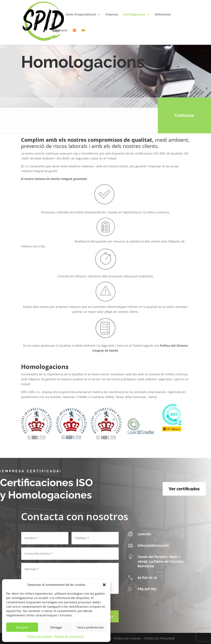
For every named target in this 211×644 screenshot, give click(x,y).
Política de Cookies (127, 638)
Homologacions (134, 15)
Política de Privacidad (159, 638)
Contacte (61, 31)
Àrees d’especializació (81, 15)
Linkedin (144, 534)
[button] (104, 585)
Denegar (56, 627)
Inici (57, 15)
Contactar (180, 115)
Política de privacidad (69, 636)
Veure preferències (90, 627)
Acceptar (22, 627)
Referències (163, 15)
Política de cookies (39, 636)
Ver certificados (184, 489)
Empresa (112, 15)
